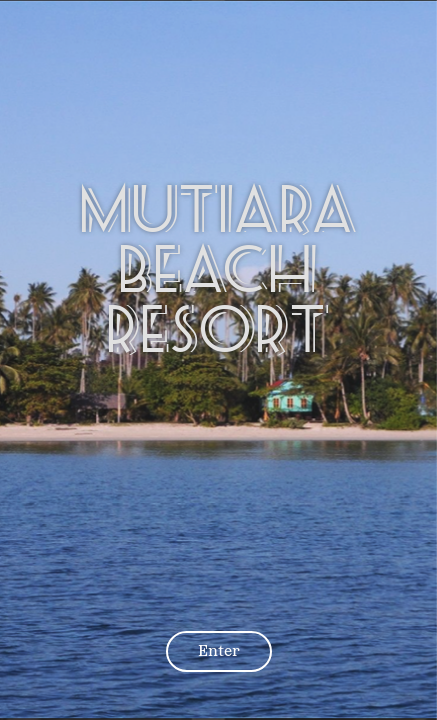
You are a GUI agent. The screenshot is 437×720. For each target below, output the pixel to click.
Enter (219, 650)
